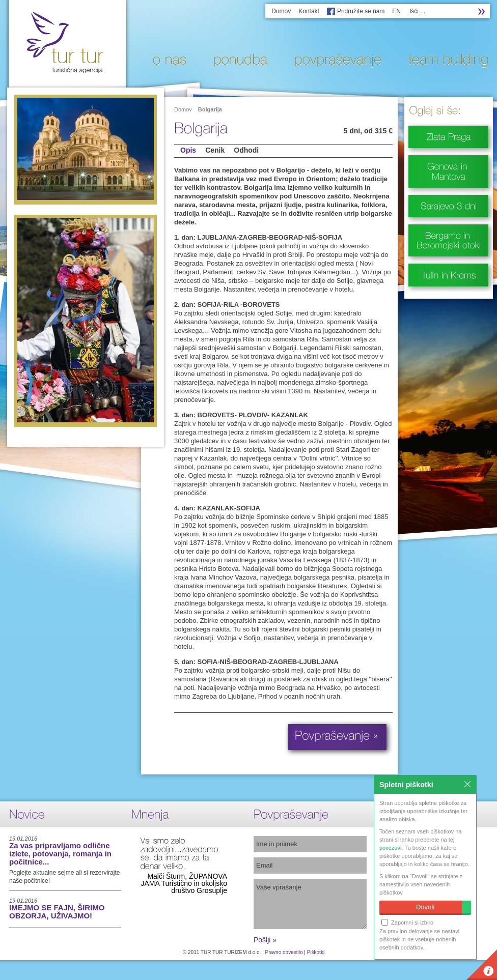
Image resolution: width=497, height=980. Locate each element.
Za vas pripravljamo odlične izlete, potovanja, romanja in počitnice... (60, 854)
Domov (281, 11)
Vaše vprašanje (310, 904)
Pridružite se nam (361, 11)
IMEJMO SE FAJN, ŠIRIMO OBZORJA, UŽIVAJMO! (57, 912)
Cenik (215, 150)
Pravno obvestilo (284, 952)
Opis (188, 150)
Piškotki (316, 952)
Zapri (467, 784)
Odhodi (246, 150)
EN (396, 11)
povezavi (390, 848)
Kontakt (309, 11)
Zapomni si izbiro (407, 922)
